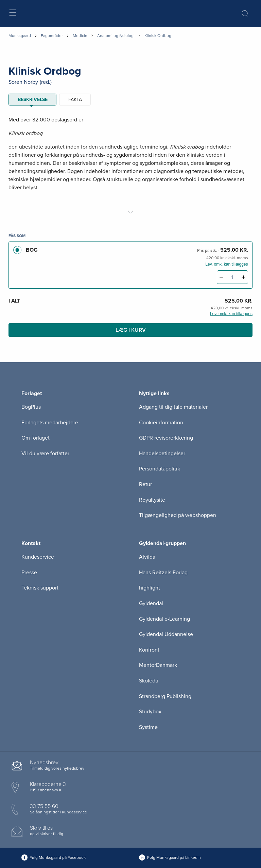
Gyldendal (151, 603)
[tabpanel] (130, 166)
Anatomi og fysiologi (116, 36)
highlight (150, 588)
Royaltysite (152, 500)
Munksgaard (20, 36)
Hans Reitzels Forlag (163, 573)
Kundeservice (38, 557)
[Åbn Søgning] (245, 14)
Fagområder (52, 36)
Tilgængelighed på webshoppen (178, 515)
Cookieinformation (161, 423)
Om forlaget (36, 438)
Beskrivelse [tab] (33, 100)
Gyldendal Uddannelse (166, 634)
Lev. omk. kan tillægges (227, 264)
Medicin (80, 36)
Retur (145, 484)
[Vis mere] (130, 212)
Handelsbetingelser (162, 454)
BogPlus (31, 407)
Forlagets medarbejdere (50, 423)
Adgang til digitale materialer (173, 407)
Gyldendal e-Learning (164, 619)
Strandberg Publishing (165, 696)
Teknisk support (40, 588)
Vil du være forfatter (45, 454)
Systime (148, 727)
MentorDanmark (158, 665)
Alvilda (147, 557)
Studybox (150, 712)
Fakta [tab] (75, 100)
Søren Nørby (23, 82)
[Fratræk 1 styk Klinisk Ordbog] (221, 277)
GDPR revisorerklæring (166, 438)
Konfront (149, 650)
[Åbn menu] (12, 14)
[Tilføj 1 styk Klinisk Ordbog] (243, 277)
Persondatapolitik (160, 469)
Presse (29, 573)
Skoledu (149, 681)
